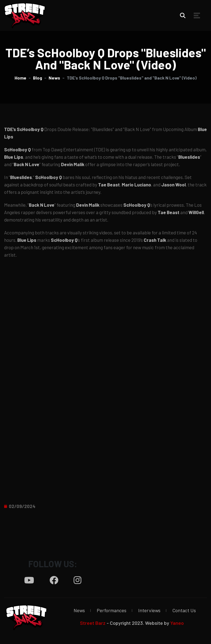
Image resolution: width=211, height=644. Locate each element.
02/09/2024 (22, 506)
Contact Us (184, 610)
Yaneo (177, 623)
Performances (112, 610)
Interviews (149, 610)
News (79, 610)
